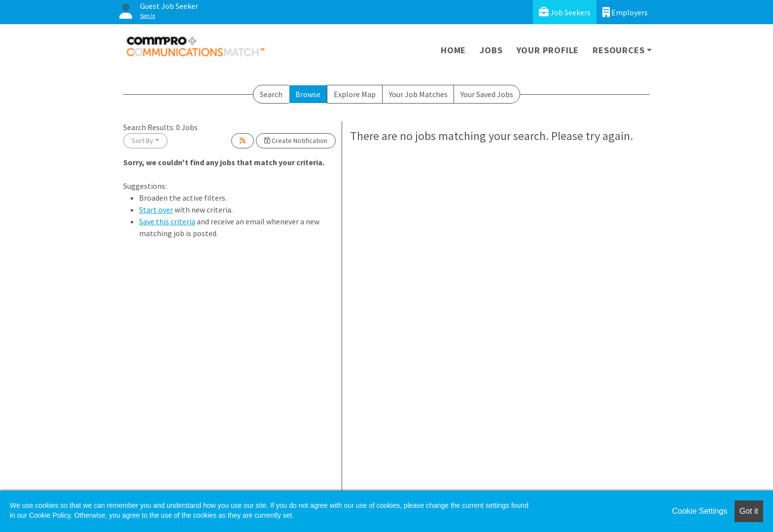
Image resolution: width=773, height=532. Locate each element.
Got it (749, 511)
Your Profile (548, 50)
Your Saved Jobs (487, 94)
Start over (156, 210)
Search (271, 94)
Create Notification (296, 141)
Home (453, 50)
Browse (308, 94)
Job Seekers (565, 12)
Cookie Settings (700, 511)
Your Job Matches (418, 94)
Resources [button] (618, 50)
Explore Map (355, 94)
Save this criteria (167, 221)
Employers (625, 12)
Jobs (491, 50)
